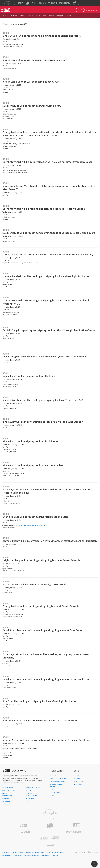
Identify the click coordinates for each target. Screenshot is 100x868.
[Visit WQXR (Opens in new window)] (52, 3)
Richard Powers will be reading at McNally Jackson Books (35, 584)
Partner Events (8, 796)
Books (6, 33)
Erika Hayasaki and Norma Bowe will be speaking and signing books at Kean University (46, 656)
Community (6, 799)
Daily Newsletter (9, 790)
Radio (7, 16)
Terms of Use (29, 853)
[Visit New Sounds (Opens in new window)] (64, 3)
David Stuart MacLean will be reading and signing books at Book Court (42, 630)
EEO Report (36, 855)
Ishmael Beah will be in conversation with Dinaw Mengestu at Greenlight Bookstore (50, 541)
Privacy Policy (40, 853)
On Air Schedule (8, 788)
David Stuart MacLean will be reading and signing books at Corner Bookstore (46, 679)
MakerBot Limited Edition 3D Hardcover (33, 525)
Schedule (23, 16)
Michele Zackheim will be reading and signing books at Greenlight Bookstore (46, 276)
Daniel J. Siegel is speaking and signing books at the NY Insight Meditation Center (49, 330)
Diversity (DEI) (55, 792)
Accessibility (51, 853)
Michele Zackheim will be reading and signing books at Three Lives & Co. (44, 400)
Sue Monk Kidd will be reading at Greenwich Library (32, 106)
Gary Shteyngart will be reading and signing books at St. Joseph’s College (44, 209)
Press (52, 795)
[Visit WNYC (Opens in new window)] (20, 3)
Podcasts (30, 790)
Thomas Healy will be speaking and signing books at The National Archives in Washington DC (46, 302)
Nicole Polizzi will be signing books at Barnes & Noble (33, 465)
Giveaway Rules (8, 855)
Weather (5, 804)
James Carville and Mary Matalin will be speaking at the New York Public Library (48, 254)
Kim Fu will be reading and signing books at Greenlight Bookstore (40, 701)
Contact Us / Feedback (58, 779)
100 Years (31, 16)
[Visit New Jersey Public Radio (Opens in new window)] (26, 839)
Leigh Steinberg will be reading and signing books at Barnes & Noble (41, 560)
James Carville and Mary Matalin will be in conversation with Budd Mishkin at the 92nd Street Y (49, 188)
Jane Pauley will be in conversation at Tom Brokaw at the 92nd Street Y (43, 422)
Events (5, 793)
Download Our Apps (34, 788)
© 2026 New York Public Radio (13, 853)
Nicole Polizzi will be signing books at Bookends (29, 376)
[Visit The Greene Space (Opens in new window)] (74, 3)
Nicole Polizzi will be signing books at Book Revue (30, 441)
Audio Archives (32, 796)
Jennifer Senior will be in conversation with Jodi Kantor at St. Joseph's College (46, 740)
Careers (53, 790)
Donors (53, 787)
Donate (80, 10)
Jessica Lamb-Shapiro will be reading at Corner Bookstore (35, 60)
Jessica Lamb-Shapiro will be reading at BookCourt (31, 82)
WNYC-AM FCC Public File (50, 855)
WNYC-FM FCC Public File (23, 855)
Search (69, 16)
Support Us (60, 16)
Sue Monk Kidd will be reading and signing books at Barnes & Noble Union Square (49, 233)
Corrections (62, 853)
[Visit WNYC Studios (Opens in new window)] (34, 3)
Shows (38, 16)
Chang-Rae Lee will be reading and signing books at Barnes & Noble (41, 606)
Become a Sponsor (56, 784)
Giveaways (6, 801)
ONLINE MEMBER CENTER (58, 781)
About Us (53, 776)
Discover (51, 16)
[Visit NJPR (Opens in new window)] (43, 3)
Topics (44, 16)
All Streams (14, 16)
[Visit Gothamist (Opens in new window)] (27, 3)
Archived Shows (32, 793)
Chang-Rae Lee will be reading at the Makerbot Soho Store (35, 517)
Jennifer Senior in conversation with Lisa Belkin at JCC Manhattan (40, 721)
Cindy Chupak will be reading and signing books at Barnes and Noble (42, 36)
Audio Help (30, 799)
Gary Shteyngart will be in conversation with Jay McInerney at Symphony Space (47, 162)
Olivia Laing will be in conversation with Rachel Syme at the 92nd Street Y (44, 357)
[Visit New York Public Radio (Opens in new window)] (50, 812)
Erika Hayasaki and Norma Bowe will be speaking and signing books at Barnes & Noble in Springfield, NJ (48, 491)
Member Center (92, 10)
